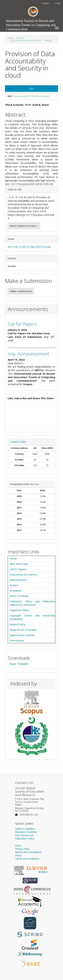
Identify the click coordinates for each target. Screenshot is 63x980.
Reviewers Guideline (26, 832)
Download (15, 591)
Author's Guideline (25, 829)
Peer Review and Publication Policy (25, 837)
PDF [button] (32, 88)
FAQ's (18, 846)
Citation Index (18, 442)
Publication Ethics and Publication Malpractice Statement (32, 603)
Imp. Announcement (28, 354)
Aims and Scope (19, 564)
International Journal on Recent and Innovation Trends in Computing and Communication (31, 22)
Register (46, 3)
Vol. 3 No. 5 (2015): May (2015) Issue (26, 40)
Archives (20, 38)
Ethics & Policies (19, 596)
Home (10, 38)
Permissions (17, 640)
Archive (14, 585)
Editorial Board (18, 580)
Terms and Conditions (27, 859)
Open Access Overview (23, 630)
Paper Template (19, 664)
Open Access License (22, 635)
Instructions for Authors (23, 574)
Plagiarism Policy (19, 610)
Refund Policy (17, 624)
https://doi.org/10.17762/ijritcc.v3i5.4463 (31, 96)
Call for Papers (22, 324)
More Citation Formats (24, 226)
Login (58, 3)
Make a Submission (21, 291)
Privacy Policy (23, 849)
